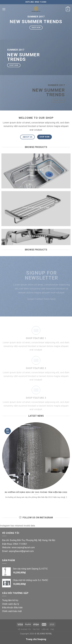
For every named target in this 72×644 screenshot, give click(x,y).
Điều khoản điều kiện (12, 608)
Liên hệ (45, 629)
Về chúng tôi (24, 629)
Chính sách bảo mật (12, 611)
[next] (68, 467)
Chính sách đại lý (11, 604)
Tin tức (36, 629)
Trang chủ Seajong (36, 639)
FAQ (52, 629)
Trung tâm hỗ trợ (10, 600)
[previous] (4, 467)
